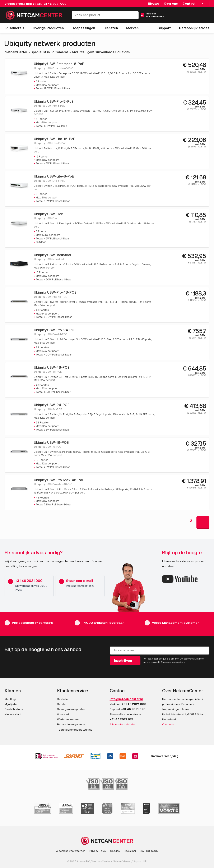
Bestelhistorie (14, 709)
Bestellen (63, 699)
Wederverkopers (68, 719)
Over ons (171, 4)
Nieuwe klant (13, 714)
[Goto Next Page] (203, 523)
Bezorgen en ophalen (71, 709)
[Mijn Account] (188, 16)
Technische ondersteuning (75, 730)
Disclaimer (130, 851)
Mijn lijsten (11, 704)
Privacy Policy (98, 851)
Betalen (62, 704)
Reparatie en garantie (71, 724)
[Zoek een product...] (105, 15)
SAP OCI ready (149, 851)
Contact (189, 4)
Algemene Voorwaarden (71, 851)
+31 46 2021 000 (54, 4)
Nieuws (153, 4)
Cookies (115, 851)
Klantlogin (11, 699)
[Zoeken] (133, 15)
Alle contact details (122, 724)
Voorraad (63, 714)
